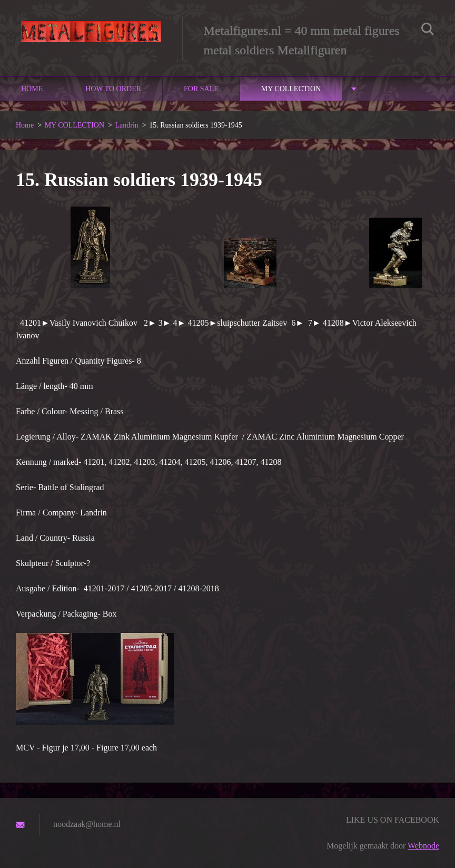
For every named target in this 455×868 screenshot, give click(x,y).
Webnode (423, 846)
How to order (113, 89)
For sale (201, 89)
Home (32, 89)
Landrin (126, 125)
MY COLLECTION (291, 89)
